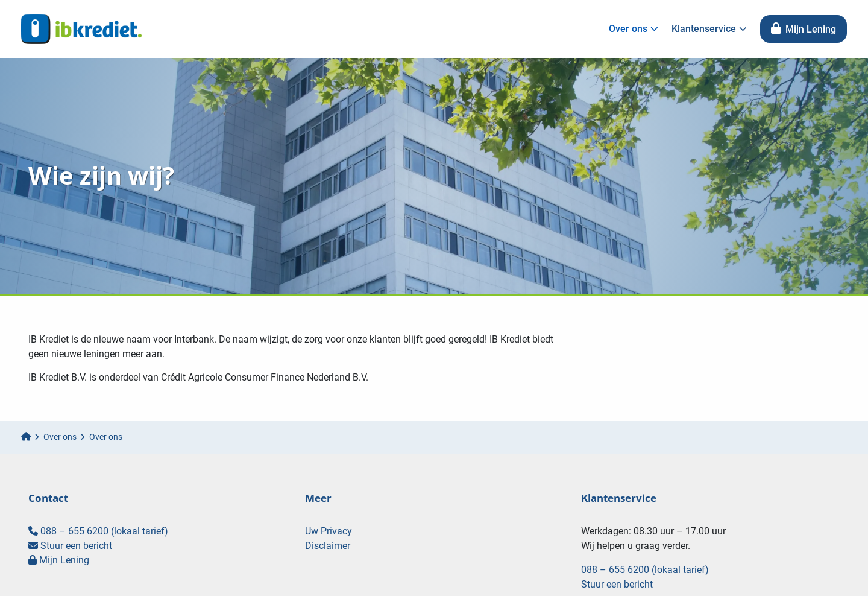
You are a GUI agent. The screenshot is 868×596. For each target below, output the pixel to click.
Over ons (634, 29)
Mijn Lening (804, 29)
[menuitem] (631, 29)
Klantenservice (709, 29)
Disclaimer (328, 546)
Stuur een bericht (70, 546)
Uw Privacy (329, 531)
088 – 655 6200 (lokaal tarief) (98, 531)
